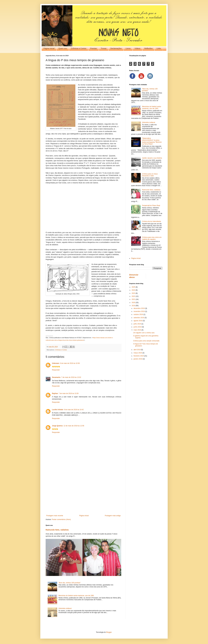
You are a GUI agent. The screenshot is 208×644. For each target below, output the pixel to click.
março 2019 (138, 353)
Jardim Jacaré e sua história (152, 158)
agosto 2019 (138, 321)
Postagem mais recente (55, 516)
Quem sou (63, 48)
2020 (134, 303)
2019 (134, 306)
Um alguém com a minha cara (144, 333)
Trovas (104, 48)
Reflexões (148, 48)
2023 (134, 293)
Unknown (56, 363)
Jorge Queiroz (57, 426)
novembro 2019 (139, 311)
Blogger (109, 632)
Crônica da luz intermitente (152, 221)
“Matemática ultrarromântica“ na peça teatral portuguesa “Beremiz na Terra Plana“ (152, 141)
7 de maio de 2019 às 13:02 (71, 377)
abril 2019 (137, 350)
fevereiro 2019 (139, 356)
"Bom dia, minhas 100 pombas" (70, 583)
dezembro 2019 (139, 308)
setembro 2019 (139, 318)
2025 (134, 287)
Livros (128, 48)
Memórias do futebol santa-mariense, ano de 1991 (76, 596)
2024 (134, 290)
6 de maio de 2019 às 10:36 (70, 363)
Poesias (94, 48)
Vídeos (138, 48)
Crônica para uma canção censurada (146, 341)
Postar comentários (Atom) (61, 519)
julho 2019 (137, 324)
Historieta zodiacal (65, 608)
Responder (56, 370)
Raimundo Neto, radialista (57, 530)
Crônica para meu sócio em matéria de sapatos (152, 238)
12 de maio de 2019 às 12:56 (74, 426)
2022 (134, 296)
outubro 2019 (138, 314)
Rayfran (55, 393)
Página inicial (49, 48)
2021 (134, 299)
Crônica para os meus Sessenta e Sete (150, 175)
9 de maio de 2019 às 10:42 (74, 410)
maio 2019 (137, 330)
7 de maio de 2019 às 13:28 (69, 393)
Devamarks (56, 377)
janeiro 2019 (138, 359)
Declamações (116, 48)
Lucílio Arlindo (58, 410)
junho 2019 (138, 327)
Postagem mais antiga (113, 516)
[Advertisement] (83, 493)
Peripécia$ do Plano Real (151, 206)
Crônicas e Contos (79, 48)
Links (159, 48)
